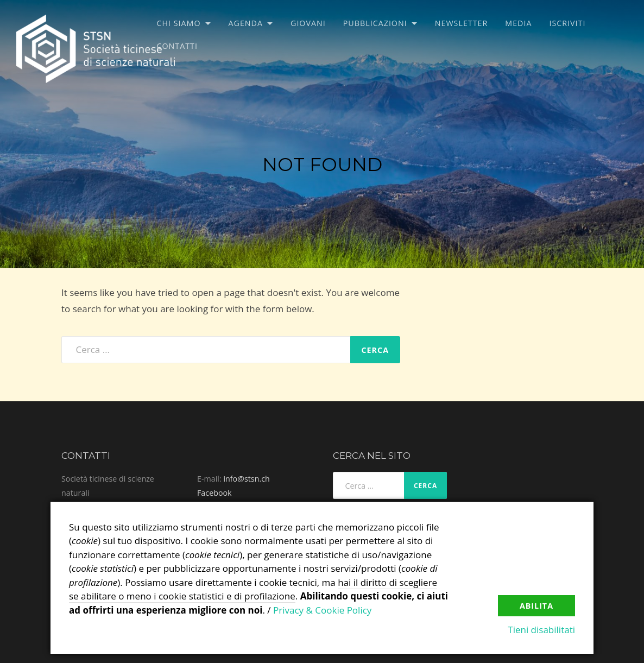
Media (518, 23)
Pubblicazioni (375, 23)
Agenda (246, 23)
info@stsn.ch (246, 479)
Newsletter (462, 23)
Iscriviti (567, 23)
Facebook (214, 493)
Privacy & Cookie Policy (322, 610)
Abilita (536, 606)
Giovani (308, 23)
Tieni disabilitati (541, 630)
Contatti (177, 46)
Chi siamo (178, 23)
